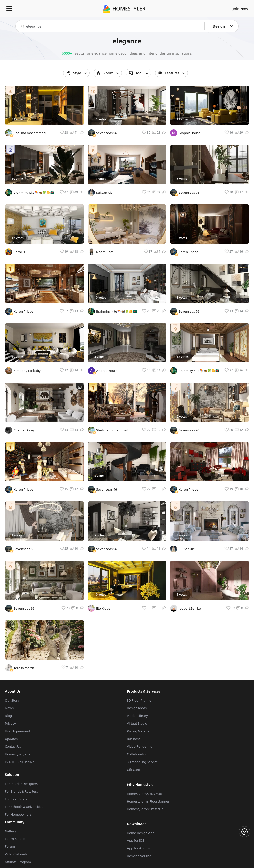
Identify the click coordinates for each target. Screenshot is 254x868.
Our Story (12, 700)
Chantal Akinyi (25, 430)
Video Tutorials (16, 854)
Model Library (137, 716)
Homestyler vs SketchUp (145, 809)
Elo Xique (103, 608)
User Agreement (17, 731)
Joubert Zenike (190, 608)
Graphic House (190, 133)
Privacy (10, 723)
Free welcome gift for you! (190, 20)
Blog (8, 716)
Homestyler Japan (19, 754)
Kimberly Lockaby (27, 371)
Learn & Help (15, 839)
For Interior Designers (21, 784)
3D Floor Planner (140, 700)
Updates (11, 739)
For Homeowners (18, 814)
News (9, 708)
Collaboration (137, 754)
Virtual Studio (137, 723)
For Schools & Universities (24, 807)
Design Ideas (137, 708)
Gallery (11, 831)
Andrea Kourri (107, 371)
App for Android (139, 848)
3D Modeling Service (142, 762)
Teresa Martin (24, 668)
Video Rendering (140, 746)
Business (134, 739)
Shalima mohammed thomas (30, 133)
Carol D (19, 252)
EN (234, 7)
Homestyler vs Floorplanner (148, 801)
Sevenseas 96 (24, 549)
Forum (10, 846)
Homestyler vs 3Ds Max (144, 794)
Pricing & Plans (138, 731)
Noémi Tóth (105, 252)
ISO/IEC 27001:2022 (19, 762)
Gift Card (134, 770)
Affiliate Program (18, 862)
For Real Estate (16, 799)
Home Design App (141, 833)
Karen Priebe (24, 311)
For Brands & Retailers (21, 791)
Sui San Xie (104, 193)
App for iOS (136, 840)
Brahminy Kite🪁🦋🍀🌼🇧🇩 (34, 193)
